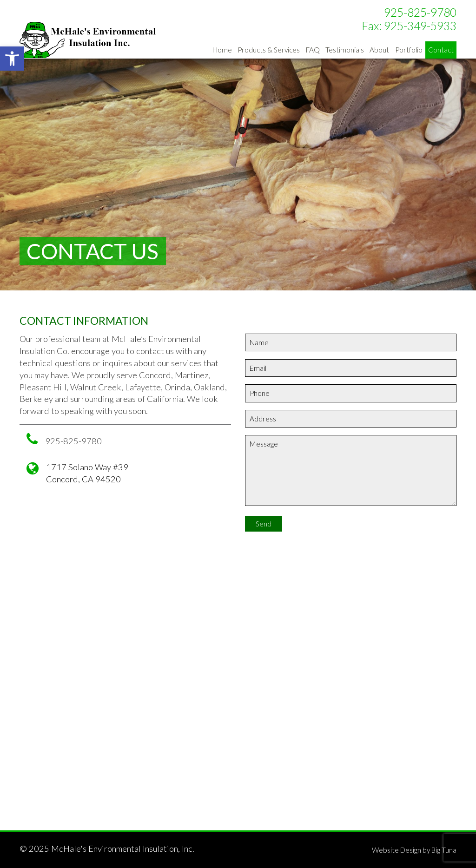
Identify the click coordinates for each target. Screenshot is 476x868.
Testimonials (345, 50)
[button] (12, 59)
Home (222, 50)
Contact (441, 50)
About (379, 50)
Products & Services (269, 50)
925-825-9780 (420, 12)
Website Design (397, 850)
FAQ (313, 50)
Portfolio (409, 50)
